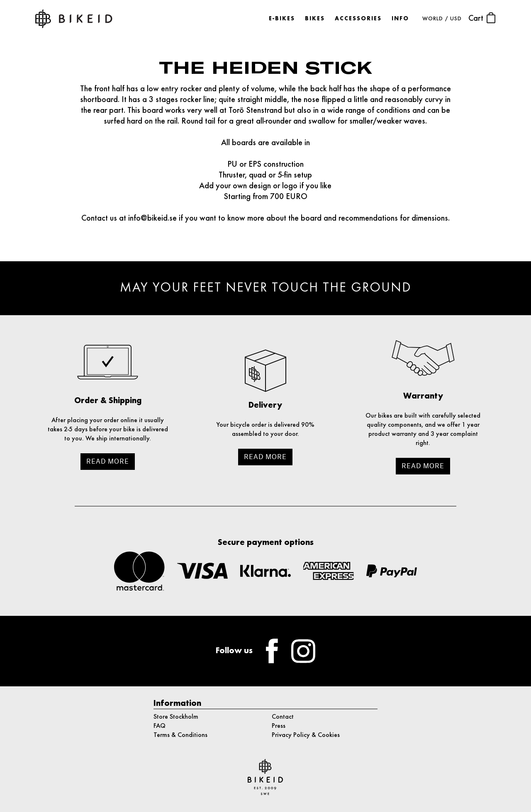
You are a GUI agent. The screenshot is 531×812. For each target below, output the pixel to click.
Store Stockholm (176, 717)
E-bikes (282, 19)
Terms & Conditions (180, 735)
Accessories (358, 19)
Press (279, 726)
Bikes (315, 19)
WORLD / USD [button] (442, 19)
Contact (283, 717)
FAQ (160, 726)
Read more (108, 461)
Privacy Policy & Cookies (306, 735)
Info (400, 19)
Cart (482, 18)
